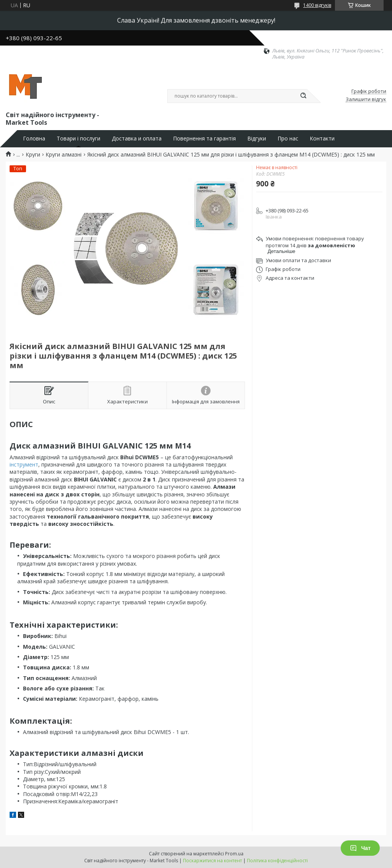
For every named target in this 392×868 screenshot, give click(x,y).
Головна (34, 139)
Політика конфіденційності (277, 861)
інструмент (24, 464)
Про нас (288, 139)
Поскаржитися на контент (212, 861)
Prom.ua (234, 854)
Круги (33, 155)
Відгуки (257, 139)
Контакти (322, 139)
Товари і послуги (78, 139)
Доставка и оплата (137, 139)
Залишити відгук (366, 100)
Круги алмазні (64, 155)
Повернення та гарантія (204, 139)
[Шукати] (303, 96)
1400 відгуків (317, 5)
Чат (360, 848)
